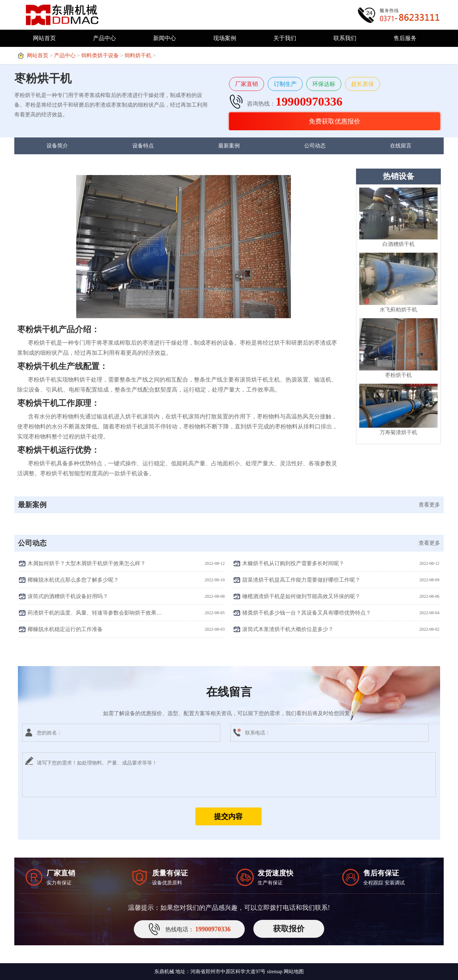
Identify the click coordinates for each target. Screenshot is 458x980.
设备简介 (57, 146)
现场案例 (225, 38)
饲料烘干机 (138, 55)
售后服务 (405, 38)
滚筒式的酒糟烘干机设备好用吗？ (68, 596)
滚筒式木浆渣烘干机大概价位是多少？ (288, 629)
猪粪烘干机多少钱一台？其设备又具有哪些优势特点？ (307, 613)
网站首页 (44, 38)
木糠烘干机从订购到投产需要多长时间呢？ (293, 563)
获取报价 (289, 929)
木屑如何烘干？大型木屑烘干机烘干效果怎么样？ (87, 563)
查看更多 (429, 505)
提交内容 (228, 816)
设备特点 (143, 146)
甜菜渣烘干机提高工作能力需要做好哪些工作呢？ (301, 580)
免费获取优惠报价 (335, 121)
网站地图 (294, 972)
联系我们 (345, 38)
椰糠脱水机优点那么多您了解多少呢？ (73, 580)
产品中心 (104, 38)
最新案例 (229, 146)
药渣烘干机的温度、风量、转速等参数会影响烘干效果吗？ (95, 613)
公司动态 (315, 146)
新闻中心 (165, 38)
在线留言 (401, 146)
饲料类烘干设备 (100, 55)
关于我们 (285, 38)
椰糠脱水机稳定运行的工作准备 (65, 629)
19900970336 (309, 101)
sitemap (275, 972)
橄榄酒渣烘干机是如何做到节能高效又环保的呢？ (301, 596)
